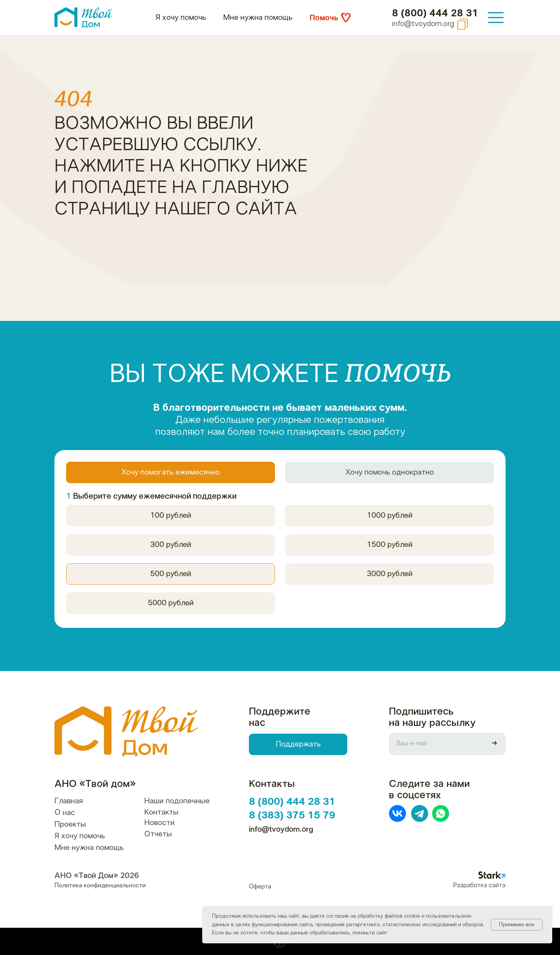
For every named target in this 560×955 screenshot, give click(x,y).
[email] (436, 744)
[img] (496, 18)
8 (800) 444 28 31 (435, 13)
